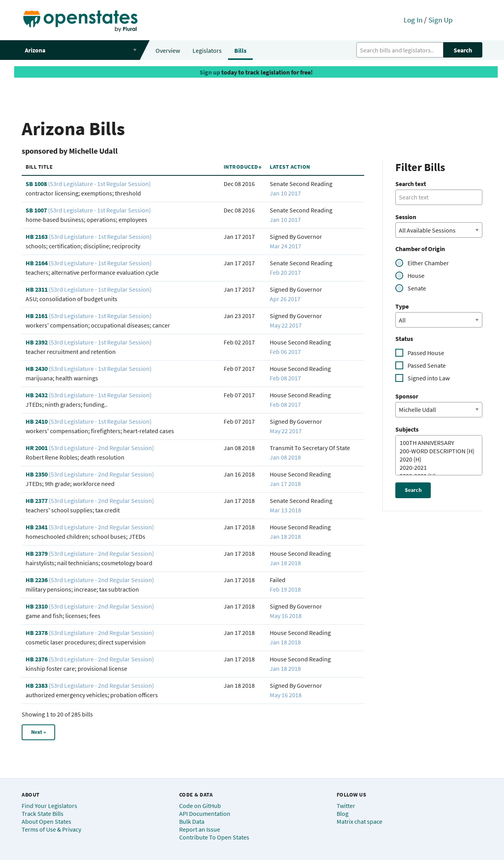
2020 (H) (436, 459)
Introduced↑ (243, 167)
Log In (413, 20)
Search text (411, 184)
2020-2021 (436, 468)
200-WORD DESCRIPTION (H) (436, 451)
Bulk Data (192, 821)
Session (406, 217)
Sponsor (407, 396)
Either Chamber (428, 263)
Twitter (346, 806)
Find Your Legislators (49, 806)
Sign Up (441, 20)
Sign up (210, 72)
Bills (240, 50)
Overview (168, 50)
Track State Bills (43, 813)
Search (463, 50)
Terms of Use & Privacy (51, 829)
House (416, 275)
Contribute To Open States (214, 837)
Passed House (426, 353)
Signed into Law (429, 378)
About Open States (46, 821)
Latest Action (290, 167)
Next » (39, 732)
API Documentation (205, 813)
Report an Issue (200, 829)
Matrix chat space (359, 821)
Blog (343, 813)
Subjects (407, 429)
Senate (417, 288)
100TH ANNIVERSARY (436, 443)
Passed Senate (427, 365)
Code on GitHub (200, 806)
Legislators (207, 50)
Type (402, 306)
